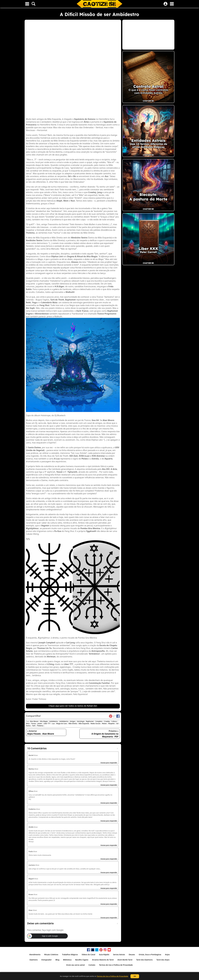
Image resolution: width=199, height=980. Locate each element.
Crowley (107, 721)
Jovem (40, 724)
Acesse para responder (109, 763)
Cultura (114, 721)
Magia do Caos (62, 724)
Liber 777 (47, 724)
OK (135, 976)
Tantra (28, 726)
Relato (104, 724)
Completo (99, 721)
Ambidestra (54, 721)
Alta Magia (44, 721)
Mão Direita (73, 724)
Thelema (40, 726)
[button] (47, 936)
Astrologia (81, 721)
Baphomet (90, 721)
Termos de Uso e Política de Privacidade (112, 976)
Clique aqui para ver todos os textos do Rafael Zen (73, 706)
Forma (34, 724)
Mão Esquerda (84, 724)
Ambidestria (64, 721)
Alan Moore (34, 721)
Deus (28, 724)
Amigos (73, 721)
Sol (117, 724)
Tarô (34, 726)
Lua (53, 724)
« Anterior (41, 732)
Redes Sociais (96, 724)
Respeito (111, 724)
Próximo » (105, 734)
